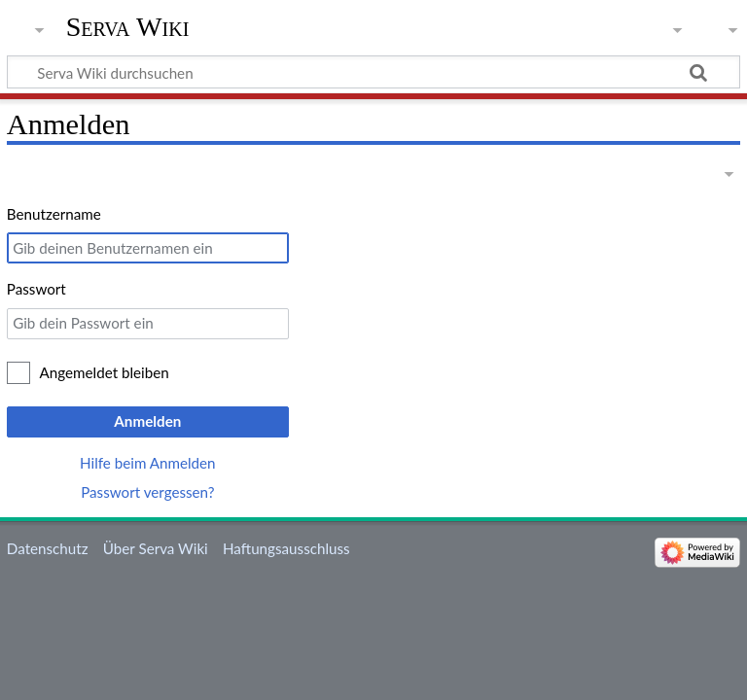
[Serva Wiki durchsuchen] (373, 72)
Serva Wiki (128, 27)
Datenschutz (48, 548)
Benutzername (54, 214)
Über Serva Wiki (156, 548)
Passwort (36, 289)
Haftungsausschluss (286, 548)
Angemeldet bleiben (105, 372)
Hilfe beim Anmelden (148, 463)
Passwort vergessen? (147, 492)
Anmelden (147, 421)
